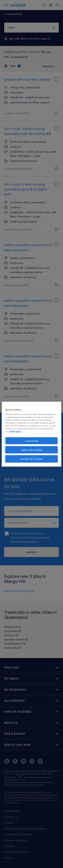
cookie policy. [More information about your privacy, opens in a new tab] (15, 431)
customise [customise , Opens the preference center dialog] (32, 441)
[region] (31, 434)
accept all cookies (32, 459)
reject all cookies (32, 450)
